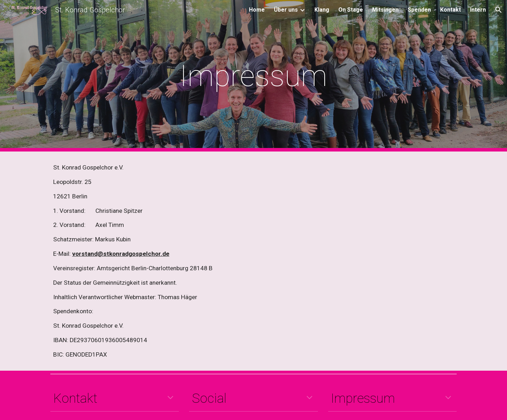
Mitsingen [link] (385, 10)
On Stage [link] (351, 10)
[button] (499, 10)
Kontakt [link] (450, 10)
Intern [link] (478, 10)
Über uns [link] (286, 10)
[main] (254, 76)
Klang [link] (322, 10)
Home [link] (257, 10)
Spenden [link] (419, 10)
